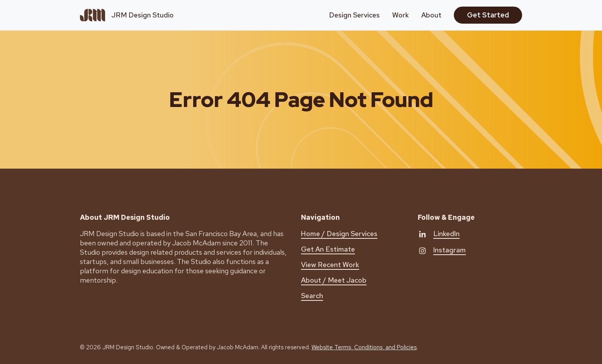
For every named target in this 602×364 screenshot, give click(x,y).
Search (312, 296)
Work (400, 15)
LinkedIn (446, 234)
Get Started (488, 15)
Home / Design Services (339, 234)
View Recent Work (330, 265)
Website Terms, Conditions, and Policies (364, 347)
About (431, 15)
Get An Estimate (328, 249)
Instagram (450, 250)
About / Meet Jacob (334, 280)
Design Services (354, 15)
